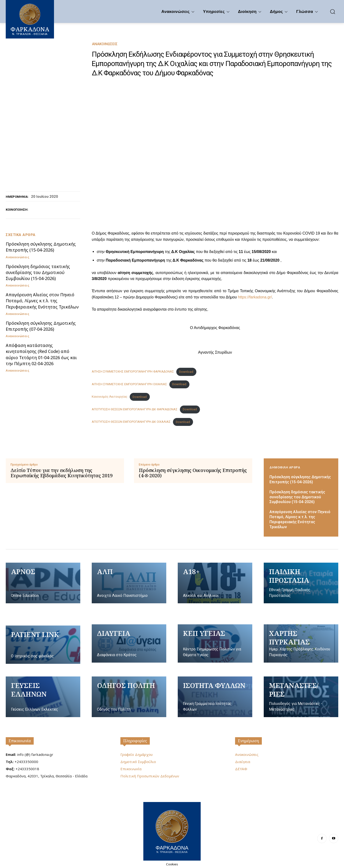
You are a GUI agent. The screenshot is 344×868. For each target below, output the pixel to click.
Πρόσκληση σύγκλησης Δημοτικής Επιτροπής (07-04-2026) (41, 326)
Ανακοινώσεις (105, 44)
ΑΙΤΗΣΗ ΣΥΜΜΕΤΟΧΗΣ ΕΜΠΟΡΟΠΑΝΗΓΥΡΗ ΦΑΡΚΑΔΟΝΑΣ (133, 372)
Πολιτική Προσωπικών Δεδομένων (150, 776)
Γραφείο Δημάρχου (137, 754)
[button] (333, 11)
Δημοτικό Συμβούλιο (138, 762)
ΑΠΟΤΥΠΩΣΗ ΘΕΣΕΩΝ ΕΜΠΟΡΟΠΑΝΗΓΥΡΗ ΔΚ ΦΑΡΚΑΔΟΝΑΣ (135, 409)
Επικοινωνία (20, 741)
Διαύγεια (243, 762)
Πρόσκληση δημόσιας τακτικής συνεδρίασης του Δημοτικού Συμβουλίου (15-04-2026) (38, 272)
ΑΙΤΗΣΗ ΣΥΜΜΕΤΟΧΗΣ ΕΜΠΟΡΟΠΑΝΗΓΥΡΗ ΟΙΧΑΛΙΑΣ (129, 384)
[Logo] (172, 831)
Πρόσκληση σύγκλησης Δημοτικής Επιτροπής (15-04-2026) (41, 247)
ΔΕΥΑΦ (241, 769)
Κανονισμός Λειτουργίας (110, 397)
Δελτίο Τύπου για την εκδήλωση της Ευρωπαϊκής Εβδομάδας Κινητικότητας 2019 (62, 473)
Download (186, 372)
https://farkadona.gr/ (255, 297)
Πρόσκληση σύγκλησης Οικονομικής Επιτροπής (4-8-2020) (193, 473)
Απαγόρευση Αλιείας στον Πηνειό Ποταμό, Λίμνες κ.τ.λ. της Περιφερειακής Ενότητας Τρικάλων (42, 301)
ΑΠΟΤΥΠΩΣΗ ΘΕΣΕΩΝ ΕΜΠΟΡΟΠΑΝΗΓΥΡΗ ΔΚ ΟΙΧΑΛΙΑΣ (131, 422)
